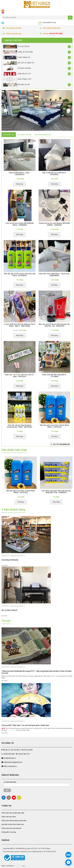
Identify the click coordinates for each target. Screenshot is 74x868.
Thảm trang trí (17, 58)
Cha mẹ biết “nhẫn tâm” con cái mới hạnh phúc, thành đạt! (25, 725)
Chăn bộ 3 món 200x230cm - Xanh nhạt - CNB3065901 (54, 275)
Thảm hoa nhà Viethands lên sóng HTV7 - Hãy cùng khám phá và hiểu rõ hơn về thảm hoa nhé (37, 672)
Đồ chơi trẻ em (16, 47)
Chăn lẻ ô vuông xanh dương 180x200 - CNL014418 (19, 492)
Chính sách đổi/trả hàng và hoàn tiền (14, 821)
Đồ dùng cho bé (16, 85)
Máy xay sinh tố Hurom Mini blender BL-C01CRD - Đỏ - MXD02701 (54, 325)
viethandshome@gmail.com (13, 762)
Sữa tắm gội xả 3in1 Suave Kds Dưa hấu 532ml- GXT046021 (20, 275)
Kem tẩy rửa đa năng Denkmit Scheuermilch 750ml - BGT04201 (20, 426)
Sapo (24, 864)
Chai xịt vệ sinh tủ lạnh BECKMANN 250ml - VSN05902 (20, 224)
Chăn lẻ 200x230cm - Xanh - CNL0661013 (20, 174)
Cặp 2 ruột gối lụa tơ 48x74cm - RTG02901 (54, 174)
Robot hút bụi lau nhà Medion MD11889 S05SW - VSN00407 (54, 224)
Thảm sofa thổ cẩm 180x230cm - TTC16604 (54, 376)
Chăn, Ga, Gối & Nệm (18, 52)
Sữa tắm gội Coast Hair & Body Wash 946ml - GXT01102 (54, 426)
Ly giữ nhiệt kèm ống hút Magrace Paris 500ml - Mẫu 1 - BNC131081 (20, 325)
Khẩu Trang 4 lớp (17, 79)
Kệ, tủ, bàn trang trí (9, 610)
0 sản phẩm (46, 22)
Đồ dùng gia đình (17, 68)
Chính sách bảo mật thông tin (11, 828)
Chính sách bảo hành (9, 817)
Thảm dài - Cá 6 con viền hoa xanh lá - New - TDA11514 (20, 376)
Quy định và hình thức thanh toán (13, 824)
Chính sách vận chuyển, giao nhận (13, 813)
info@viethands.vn (10, 758)
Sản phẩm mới (9, 135)
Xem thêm (61, 444)
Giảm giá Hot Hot (17, 74)
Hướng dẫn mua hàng (9, 832)
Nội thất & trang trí (19, 63)
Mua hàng (20, 184)
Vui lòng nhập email (10, 782)
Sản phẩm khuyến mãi (43, 135)
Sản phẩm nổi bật (24, 135)
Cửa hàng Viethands (10, 560)
